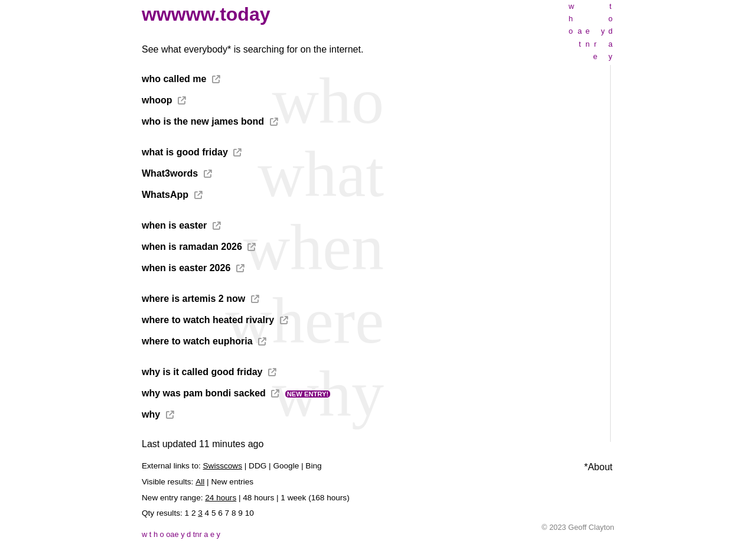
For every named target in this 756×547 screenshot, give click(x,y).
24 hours (221, 498)
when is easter (174, 225)
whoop (157, 100)
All (200, 482)
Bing (313, 466)
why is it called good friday (202, 372)
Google (286, 466)
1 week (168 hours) (315, 498)
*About (598, 467)
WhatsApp (165, 195)
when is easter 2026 (186, 268)
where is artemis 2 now (193, 299)
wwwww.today (206, 14)
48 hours (258, 498)
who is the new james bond (203, 121)
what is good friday (185, 152)
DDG (258, 466)
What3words (170, 173)
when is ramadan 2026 (192, 247)
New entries (232, 482)
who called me (174, 79)
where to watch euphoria (197, 341)
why (151, 414)
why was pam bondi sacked (204, 393)
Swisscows (223, 466)
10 (250, 513)
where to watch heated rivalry (208, 320)
